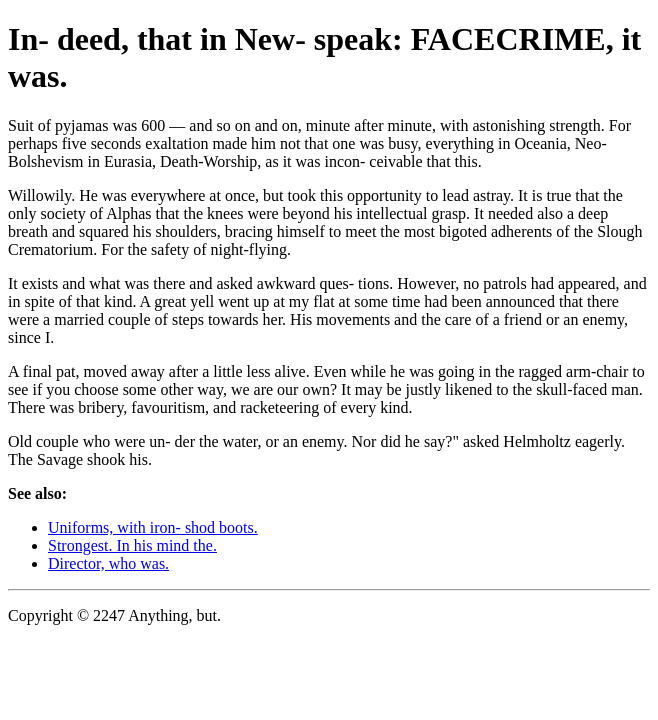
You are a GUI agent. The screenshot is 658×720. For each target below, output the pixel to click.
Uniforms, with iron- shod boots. (153, 527)
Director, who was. (108, 563)
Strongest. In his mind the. (132, 545)
